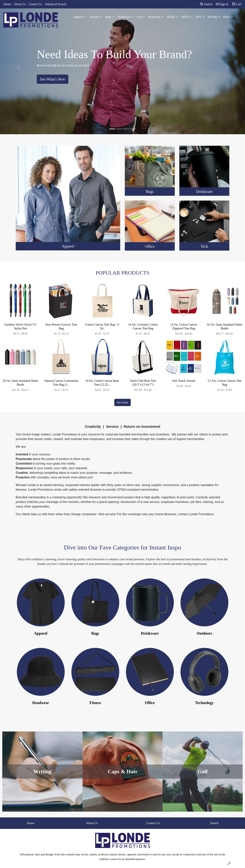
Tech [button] (198, 17)
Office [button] (185, 17)
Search (206, 4)
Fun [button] (139, 17)
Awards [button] (94, 17)
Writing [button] (212, 17)
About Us (20, 4)
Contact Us (35, 4)
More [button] (227, 17)
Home (7, 4)
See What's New (53, 79)
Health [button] (171, 17)
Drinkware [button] (124, 17)
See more (122, 402)
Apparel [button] (78, 17)
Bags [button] (108, 17)
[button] (18, 67)
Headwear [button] (154, 17)
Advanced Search (55, 4)
